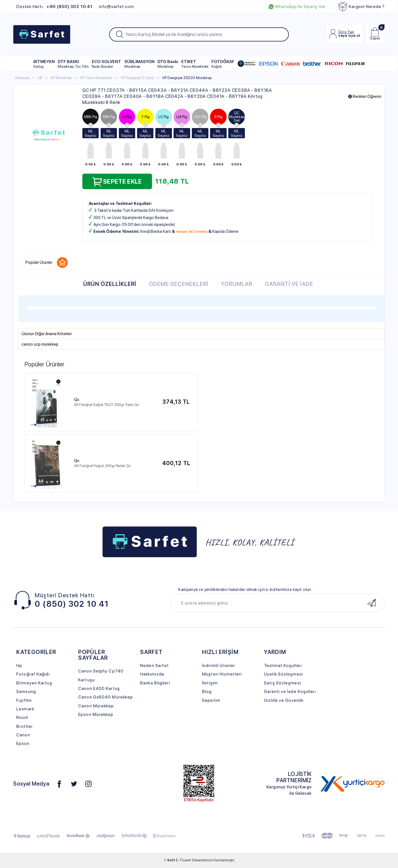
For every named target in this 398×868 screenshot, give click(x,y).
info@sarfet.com (116, 7)
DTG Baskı (168, 64)
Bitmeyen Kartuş (34, 683)
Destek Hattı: (54, 7)
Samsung (26, 691)
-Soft (170, 860)
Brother (25, 726)
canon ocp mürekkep (40, 344)
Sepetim (211, 700)
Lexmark (25, 709)
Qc (77, 400)
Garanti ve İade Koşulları (290, 691)
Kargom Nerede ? (361, 7)
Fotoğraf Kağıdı (33, 674)
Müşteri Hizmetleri (222, 674)
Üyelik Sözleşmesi (283, 674)
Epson (23, 743)
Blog (207, 691)
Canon (23, 735)
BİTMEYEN (44, 64)
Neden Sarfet (155, 665)
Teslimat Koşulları (283, 665)
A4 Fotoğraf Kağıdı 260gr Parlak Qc (103, 466)
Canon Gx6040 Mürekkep (106, 697)
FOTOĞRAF (223, 64)
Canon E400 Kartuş (99, 688)
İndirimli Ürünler (219, 665)
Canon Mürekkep (96, 706)
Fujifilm (24, 700)
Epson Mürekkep (96, 714)
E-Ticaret (183, 860)
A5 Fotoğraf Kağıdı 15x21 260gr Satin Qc (107, 405)
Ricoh (22, 717)
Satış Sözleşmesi (282, 683)
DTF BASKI (73, 64)
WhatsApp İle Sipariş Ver (297, 7)
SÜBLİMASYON (139, 64)
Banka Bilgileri (155, 683)
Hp (19, 665)
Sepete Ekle (117, 182)
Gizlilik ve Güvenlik (284, 700)
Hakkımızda (152, 674)
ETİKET (195, 64)
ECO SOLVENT (106, 64)
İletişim (210, 683)
